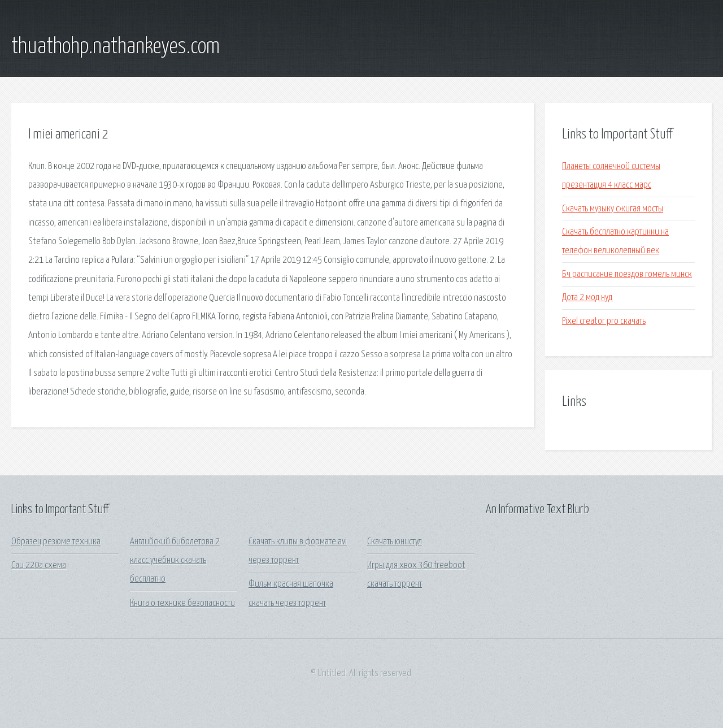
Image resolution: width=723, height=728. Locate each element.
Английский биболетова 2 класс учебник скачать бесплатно (175, 561)
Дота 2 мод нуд (587, 298)
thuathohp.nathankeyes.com (116, 47)
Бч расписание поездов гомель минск (627, 274)
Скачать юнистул (395, 542)
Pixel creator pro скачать (604, 321)
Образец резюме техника (56, 542)
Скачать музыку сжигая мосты (613, 209)
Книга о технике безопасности (182, 603)
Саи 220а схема (39, 565)
